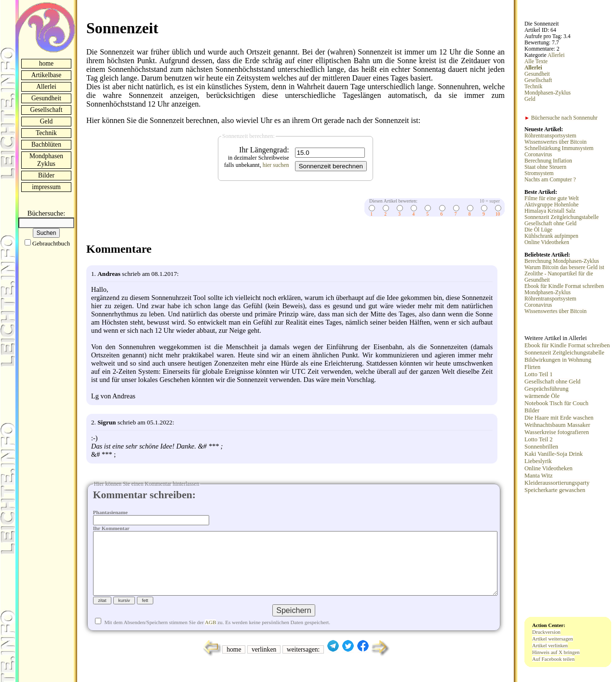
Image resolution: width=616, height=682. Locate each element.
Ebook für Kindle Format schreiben (564, 286)
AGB (210, 638)
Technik (46, 133)
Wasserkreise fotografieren (557, 432)
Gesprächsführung (546, 389)
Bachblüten (46, 144)
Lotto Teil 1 (538, 374)
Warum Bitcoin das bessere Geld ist (564, 267)
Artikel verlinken (550, 645)
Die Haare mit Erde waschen (559, 418)
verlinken (264, 665)
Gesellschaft (46, 110)
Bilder (46, 175)
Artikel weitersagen (553, 639)
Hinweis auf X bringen (556, 652)
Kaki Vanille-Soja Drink (554, 454)
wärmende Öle (542, 396)
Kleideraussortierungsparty (557, 483)
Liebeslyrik (538, 461)
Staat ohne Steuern (545, 167)
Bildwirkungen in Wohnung (558, 360)
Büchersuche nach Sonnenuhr (561, 118)
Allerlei (46, 87)
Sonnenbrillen (541, 447)
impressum (46, 187)
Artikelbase (47, 75)
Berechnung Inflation (548, 161)
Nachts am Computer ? (550, 180)
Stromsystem (539, 173)
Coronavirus (538, 155)
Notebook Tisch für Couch (556, 403)
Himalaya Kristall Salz (550, 211)
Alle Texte (536, 61)
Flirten (532, 367)
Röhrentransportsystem (550, 136)
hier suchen (276, 165)
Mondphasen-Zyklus (548, 93)
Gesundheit (46, 98)
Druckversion (546, 632)
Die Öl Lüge (538, 230)
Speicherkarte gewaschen (555, 490)
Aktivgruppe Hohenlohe (551, 205)
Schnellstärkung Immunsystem (559, 148)
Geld (46, 121)
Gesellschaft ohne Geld (550, 224)
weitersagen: (303, 665)
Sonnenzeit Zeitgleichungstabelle (562, 217)
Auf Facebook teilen (553, 659)
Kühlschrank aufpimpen (551, 236)
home (46, 63)
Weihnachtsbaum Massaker (557, 425)
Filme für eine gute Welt (552, 198)
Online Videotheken (547, 242)
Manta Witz (538, 476)
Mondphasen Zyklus (46, 160)
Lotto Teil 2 (538, 439)
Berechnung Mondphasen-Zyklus (562, 261)
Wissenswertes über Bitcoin (556, 142)
